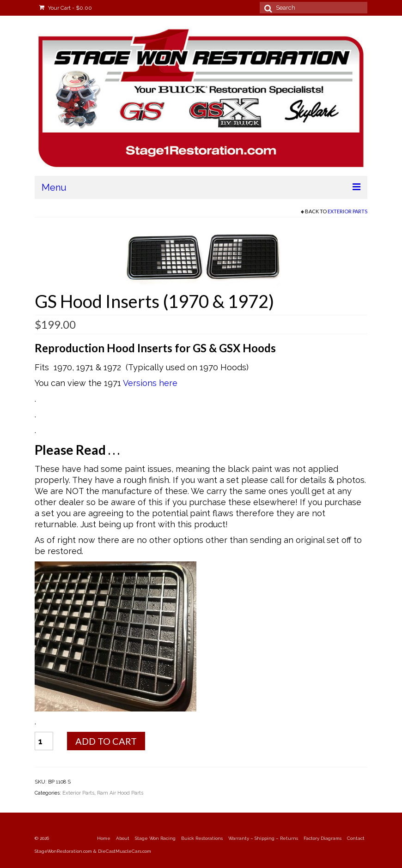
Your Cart (66, 8)
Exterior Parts (347, 211)
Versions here (150, 383)
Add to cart (106, 741)
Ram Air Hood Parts (120, 793)
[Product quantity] (44, 741)
